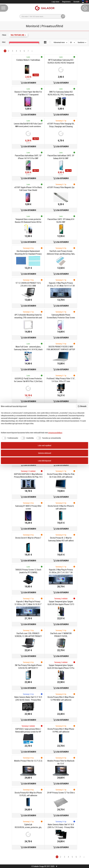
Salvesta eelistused (45, 453)
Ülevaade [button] (82, 406)
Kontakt (77, 2)
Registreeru (66, 2)
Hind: (4, 42)
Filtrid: (4, 35)
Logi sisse (55, 2)
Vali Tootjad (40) (18, 35)
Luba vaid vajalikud (45, 445)
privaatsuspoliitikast (55, 433)
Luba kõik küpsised (45, 461)
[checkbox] (9, 438)
